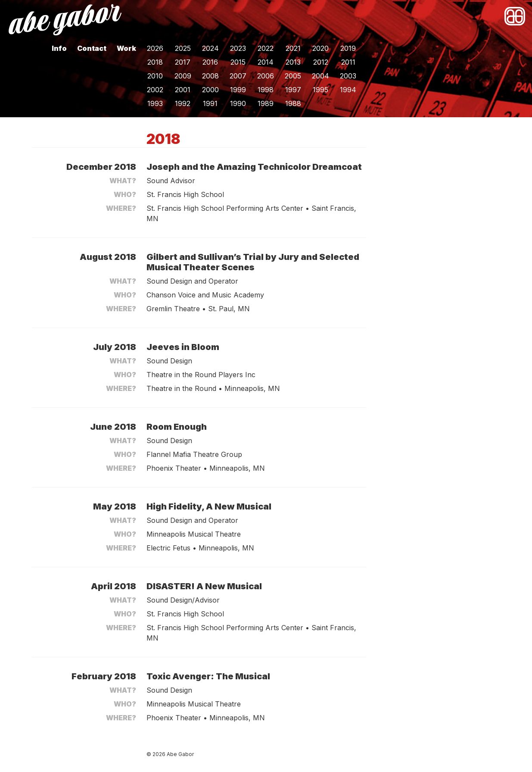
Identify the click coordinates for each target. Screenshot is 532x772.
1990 (238, 103)
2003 (348, 76)
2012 (321, 62)
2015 (238, 62)
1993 (155, 103)
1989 (266, 103)
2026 (155, 48)
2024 (210, 48)
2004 (320, 76)
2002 (155, 90)
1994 (348, 90)
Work (126, 48)
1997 (293, 90)
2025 (183, 48)
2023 (238, 48)
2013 (293, 62)
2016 (210, 62)
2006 (266, 76)
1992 (183, 103)
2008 (210, 76)
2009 (183, 76)
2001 (183, 90)
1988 (293, 103)
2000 (210, 90)
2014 (266, 62)
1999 (238, 90)
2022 (266, 48)
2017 (183, 62)
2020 (320, 48)
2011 (348, 62)
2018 (155, 62)
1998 (266, 90)
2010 (155, 76)
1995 (320, 90)
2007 (238, 76)
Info (59, 48)
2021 (293, 48)
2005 (293, 76)
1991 (210, 103)
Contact (92, 48)
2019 (348, 48)
